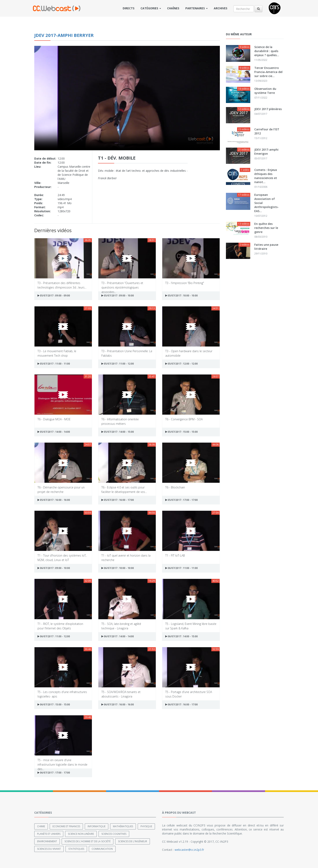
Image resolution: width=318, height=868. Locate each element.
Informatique (97, 826)
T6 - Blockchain (175, 487)
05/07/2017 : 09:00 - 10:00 (118, 296)
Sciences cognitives (114, 834)
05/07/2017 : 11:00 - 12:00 (118, 364)
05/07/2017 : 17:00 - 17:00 (182, 500)
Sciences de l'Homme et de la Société (88, 841)
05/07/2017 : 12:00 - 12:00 (182, 364)
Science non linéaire (81, 834)
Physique (146, 826)
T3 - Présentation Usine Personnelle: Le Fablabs (127, 353)
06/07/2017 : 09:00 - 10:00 (54, 568)
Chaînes (173, 8)
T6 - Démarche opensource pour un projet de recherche (61, 489)
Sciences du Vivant (49, 849)
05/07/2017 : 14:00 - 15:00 (118, 432)
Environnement (47, 841)
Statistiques (76, 849)
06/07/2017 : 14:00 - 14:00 (118, 636)
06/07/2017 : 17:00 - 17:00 (54, 773)
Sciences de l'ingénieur (133, 841)
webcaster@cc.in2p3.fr (189, 850)
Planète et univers (49, 834)
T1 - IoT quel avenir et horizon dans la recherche (126, 557)
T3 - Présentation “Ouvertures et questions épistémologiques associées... (122, 285)
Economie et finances (66, 826)
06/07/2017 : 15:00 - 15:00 (54, 704)
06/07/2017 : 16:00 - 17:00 (182, 704)
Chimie (41, 826)
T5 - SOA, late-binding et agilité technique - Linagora (121, 626)
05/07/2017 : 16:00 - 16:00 (54, 500)
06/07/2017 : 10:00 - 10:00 (118, 568)
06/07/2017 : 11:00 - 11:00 (182, 568)
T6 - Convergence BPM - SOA (184, 419)
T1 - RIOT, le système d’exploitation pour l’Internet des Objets (60, 626)
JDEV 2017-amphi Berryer (64, 35)
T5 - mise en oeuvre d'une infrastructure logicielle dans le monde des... (62, 762)
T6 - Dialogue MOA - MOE (54, 419)
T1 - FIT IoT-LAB (175, 555)
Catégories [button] (151, 8)
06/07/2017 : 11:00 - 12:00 (54, 636)
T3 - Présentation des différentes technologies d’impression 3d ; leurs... (62, 285)
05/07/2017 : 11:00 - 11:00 (54, 364)
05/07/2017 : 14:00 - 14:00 (54, 432)
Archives (221, 8)
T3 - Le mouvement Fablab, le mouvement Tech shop (57, 353)
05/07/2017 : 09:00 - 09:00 (54, 296)
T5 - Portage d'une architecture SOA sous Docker (189, 694)
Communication (102, 849)
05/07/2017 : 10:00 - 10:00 (182, 296)
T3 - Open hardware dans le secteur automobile (189, 353)
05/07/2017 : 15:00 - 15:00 (182, 432)
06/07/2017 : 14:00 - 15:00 (182, 636)
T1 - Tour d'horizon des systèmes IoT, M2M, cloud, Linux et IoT (62, 557)
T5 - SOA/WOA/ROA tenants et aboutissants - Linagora (121, 694)
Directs (129, 8)
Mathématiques (123, 826)
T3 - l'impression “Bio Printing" (185, 283)
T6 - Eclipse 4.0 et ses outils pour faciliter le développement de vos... (124, 489)
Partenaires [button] (197, 8)
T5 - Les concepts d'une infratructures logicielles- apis (62, 694)
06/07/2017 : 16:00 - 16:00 (118, 704)
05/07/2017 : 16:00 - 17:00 (118, 500)
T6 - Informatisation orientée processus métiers (120, 421)
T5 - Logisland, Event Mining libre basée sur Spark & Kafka (191, 626)
